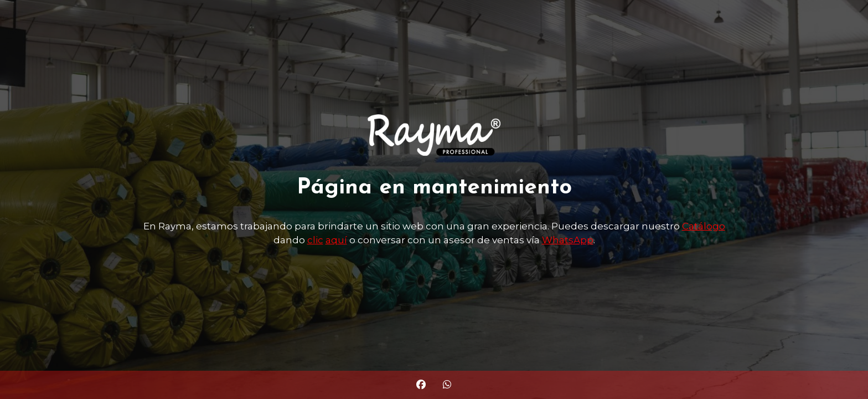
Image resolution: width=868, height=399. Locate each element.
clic (315, 240)
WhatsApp (568, 240)
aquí (336, 240)
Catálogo (704, 226)
